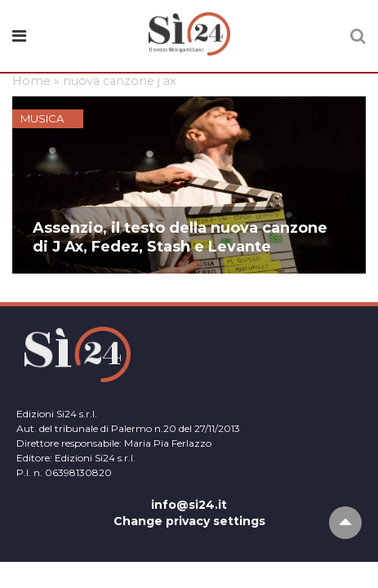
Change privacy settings (189, 521)
